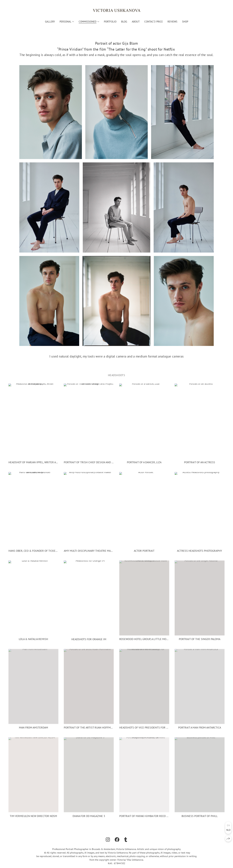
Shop (185, 22)
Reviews (172, 22)
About (136, 22)
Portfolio (110, 22)
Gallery (50, 22)
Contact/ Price (154, 22)
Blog (124, 22)
